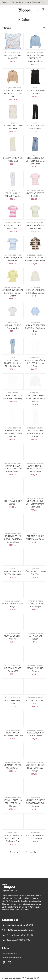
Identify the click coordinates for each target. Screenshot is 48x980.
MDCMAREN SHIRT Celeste (13, 637)
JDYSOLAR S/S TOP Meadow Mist (35, 227)
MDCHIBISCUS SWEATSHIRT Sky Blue (13, 734)
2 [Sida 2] (10, 852)
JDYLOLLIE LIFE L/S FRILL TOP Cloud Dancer (13, 803)
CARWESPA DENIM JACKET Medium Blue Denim (35, 398)
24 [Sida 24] (35, 852)
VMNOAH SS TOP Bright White (13, 327)
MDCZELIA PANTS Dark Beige (13, 605)
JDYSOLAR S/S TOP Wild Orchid (13, 227)
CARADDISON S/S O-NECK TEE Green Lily (13, 397)
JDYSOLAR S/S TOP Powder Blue (13, 259)
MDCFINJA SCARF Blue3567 (13, 57)
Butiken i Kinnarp (9, 953)
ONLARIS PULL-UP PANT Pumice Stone (35, 538)
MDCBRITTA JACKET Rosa (35, 702)
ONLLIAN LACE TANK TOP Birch (13, 127)
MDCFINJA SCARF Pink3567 (35, 637)
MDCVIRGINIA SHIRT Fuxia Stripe (35, 605)
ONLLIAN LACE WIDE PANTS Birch (13, 159)
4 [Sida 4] (18, 852)
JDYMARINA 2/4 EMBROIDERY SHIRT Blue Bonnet (35, 469)
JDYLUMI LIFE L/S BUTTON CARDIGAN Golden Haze (13, 539)
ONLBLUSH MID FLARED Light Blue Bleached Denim (13, 363)
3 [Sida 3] (14, 852)
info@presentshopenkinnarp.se (21, 930)
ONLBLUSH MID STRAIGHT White (13, 195)
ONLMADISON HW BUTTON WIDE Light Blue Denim (35, 161)
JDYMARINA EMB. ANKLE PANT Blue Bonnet (35, 434)
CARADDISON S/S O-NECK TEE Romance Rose (35, 363)
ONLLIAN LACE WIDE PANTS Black (35, 127)
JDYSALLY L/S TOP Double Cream (35, 734)
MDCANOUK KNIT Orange (35, 670)
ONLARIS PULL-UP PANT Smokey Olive (13, 573)
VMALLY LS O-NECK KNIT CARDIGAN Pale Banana (35, 803)
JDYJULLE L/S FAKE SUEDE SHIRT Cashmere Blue (35, 58)
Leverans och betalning (12, 957)
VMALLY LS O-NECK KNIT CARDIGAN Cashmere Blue (13, 838)
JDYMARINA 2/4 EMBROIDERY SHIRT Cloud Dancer (13, 469)
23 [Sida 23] (30, 852)
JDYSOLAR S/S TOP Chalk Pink (35, 195)
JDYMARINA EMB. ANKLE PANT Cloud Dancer (13, 434)
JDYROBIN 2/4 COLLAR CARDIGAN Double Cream (13, 293)
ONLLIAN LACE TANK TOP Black (35, 92)
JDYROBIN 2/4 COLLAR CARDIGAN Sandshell (35, 259)
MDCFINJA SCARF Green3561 (13, 670)
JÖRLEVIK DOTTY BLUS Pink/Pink (35, 573)
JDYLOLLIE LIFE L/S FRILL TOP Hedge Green (35, 768)
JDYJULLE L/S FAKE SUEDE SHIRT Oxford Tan (13, 93)
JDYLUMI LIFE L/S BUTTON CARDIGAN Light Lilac (35, 504)
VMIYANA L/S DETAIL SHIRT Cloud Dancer (35, 291)
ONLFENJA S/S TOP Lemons (13, 502)
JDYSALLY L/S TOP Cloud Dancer (13, 766)
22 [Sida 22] (26, 852)
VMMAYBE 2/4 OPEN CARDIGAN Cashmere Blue (35, 328)
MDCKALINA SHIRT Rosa (13, 702)
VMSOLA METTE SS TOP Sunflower (35, 837)
